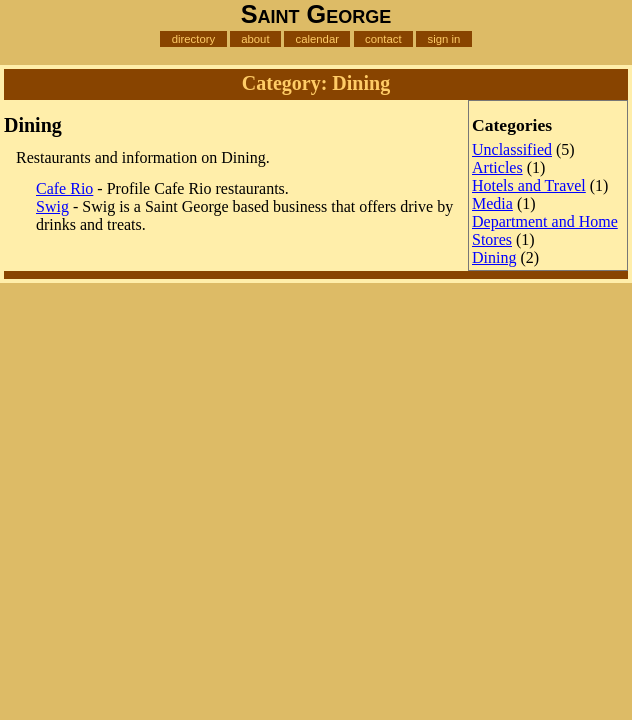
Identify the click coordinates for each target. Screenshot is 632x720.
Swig (52, 206)
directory (194, 39)
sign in (443, 39)
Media (492, 203)
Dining (494, 257)
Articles (497, 167)
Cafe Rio (64, 188)
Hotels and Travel (529, 185)
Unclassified (512, 149)
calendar (317, 39)
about (255, 39)
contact (383, 39)
